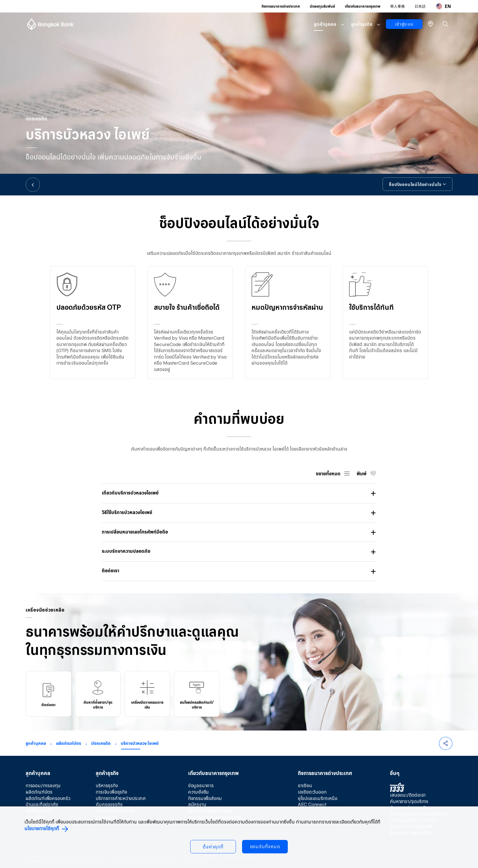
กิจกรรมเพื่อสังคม (205, 798)
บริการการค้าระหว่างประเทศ (121, 798)
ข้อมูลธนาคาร (201, 786)
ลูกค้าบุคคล (325, 24)
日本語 (420, 6)
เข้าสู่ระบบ (404, 24)
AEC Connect (312, 804)
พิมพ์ (362, 474)
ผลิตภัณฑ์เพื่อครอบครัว (48, 798)
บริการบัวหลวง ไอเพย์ (140, 743)
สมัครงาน (197, 804)
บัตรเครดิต (101, 743)
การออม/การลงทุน (43, 786)
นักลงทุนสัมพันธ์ (322, 6)
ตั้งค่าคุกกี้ (213, 847)
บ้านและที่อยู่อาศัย (42, 804)
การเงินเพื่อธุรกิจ (111, 792)
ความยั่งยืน (198, 792)
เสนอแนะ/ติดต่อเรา (408, 795)
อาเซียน (305, 786)
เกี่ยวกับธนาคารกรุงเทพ (363, 6)
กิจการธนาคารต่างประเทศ (281, 6)
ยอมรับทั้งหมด (265, 847)
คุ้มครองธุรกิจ (109, 804)
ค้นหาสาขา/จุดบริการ (409, 801)
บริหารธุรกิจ (107, 786)
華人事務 (398, 6)
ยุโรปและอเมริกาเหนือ (318, 798)
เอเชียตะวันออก (312, 792)
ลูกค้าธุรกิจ (362, 24)
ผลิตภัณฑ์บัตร (69, 743)
